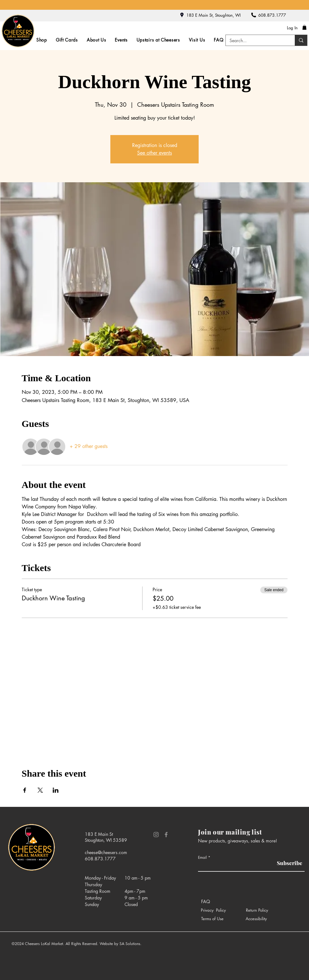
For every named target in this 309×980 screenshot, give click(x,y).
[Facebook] (166, 835)
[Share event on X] (40, 790)
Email (202, 858)
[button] (304, 27)
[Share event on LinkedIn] (56, 790)
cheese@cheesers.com (106, 852)
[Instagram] (156, 835)
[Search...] (256, 41)
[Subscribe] (288, 863)
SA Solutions (130, 944)
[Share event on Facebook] (25, 790)
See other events (154, 153)
